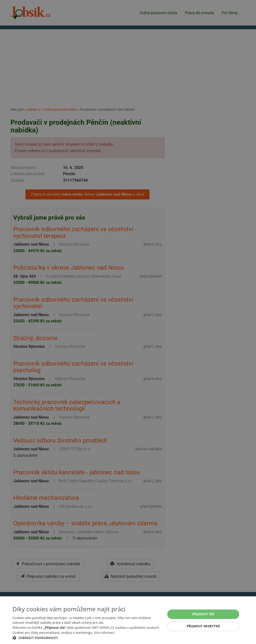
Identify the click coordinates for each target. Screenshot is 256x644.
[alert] (128, 322)
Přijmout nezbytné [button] (203, 626)
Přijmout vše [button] (203, 614)
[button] (87, 638)
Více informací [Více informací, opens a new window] (104, 633)
